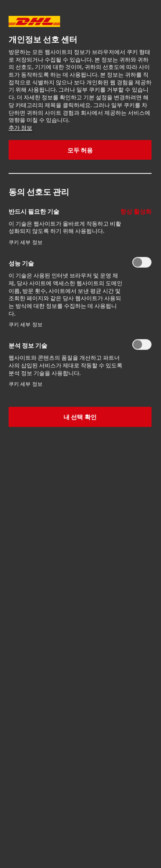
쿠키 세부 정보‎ (26, 242)
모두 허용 (80, 150)
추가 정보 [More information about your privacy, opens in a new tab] (20, 128)
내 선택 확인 (80, 417)
